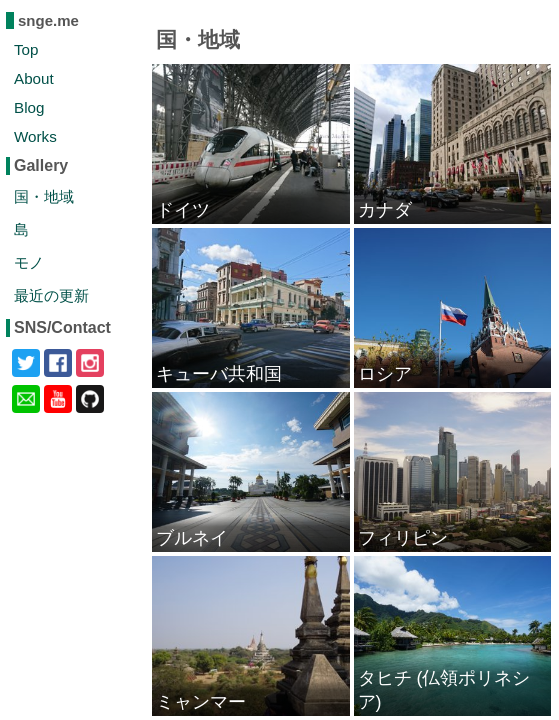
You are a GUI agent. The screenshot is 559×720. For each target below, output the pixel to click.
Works (35, 136)
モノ (29, 262)
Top (26, 49)
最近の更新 (51, 295)
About (34, 78)
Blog (29, 107)
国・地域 (44, 196)
